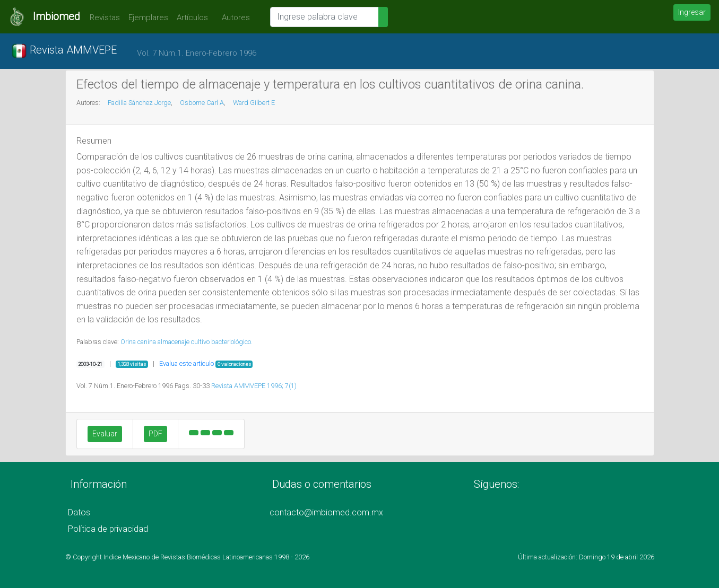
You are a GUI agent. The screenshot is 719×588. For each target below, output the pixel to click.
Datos (79, 512)
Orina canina (138, 342)
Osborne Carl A (202, 103)
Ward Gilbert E (254, 103)
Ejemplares (148, 17)
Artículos (192, 17)
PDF (155, 434)
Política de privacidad (108, 529)
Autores (233, 17)
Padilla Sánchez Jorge (139, 103)
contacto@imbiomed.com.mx (326, 512)
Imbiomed (57, 16)
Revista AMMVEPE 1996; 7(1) (254, 386)
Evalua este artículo (187, 363)
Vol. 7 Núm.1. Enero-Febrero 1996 (197, 53)
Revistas (102, 17)
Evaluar (105, 434)
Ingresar (692, 12)
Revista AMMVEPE (64, 51)
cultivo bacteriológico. (222, 342)
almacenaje (174, 342)
